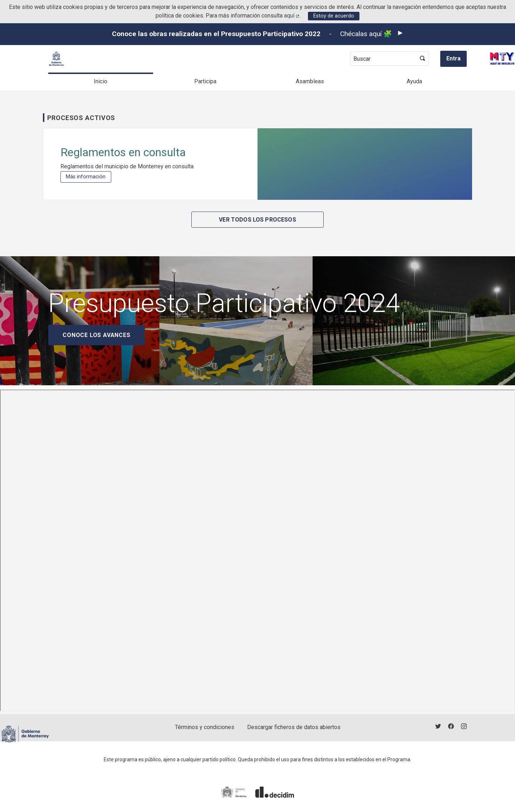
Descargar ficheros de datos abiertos (294, 727)
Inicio (100, 81)
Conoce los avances (96, 335)
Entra (453, 58)
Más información (88, 177)
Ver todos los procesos (257, 220)
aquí (292, 16)
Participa (205, 81)
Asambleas (310, 81)
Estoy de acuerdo (334, 16)
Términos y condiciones (205, 727)
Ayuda (414, 81)
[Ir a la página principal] (56, 59)
